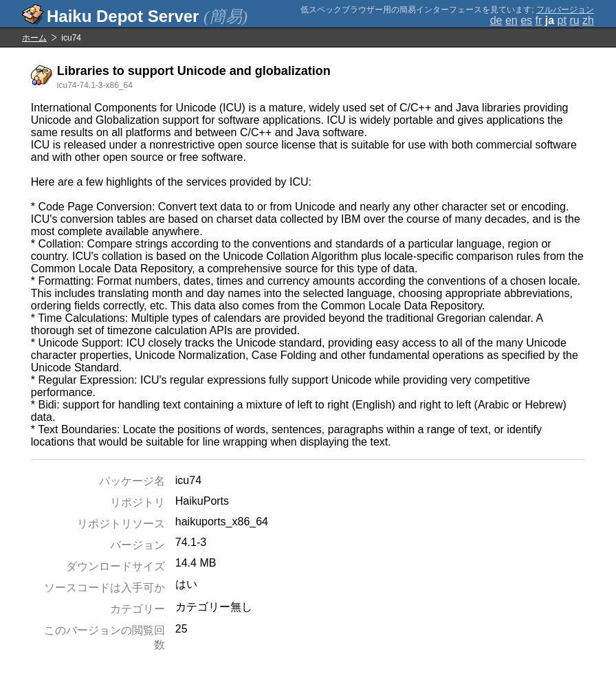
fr (539, 20)
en (511, 20)
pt (562, 20)
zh (588, 20)
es (526, 20)
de (496, 20)
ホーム (34, 38)
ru (574, 20)
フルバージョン (565, 10)
